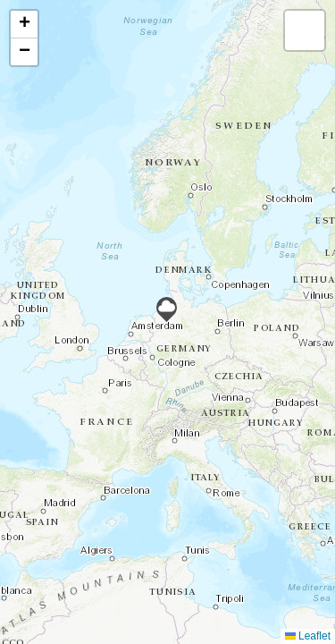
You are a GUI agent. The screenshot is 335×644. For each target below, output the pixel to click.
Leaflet (308, 636)
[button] (167, 309)
